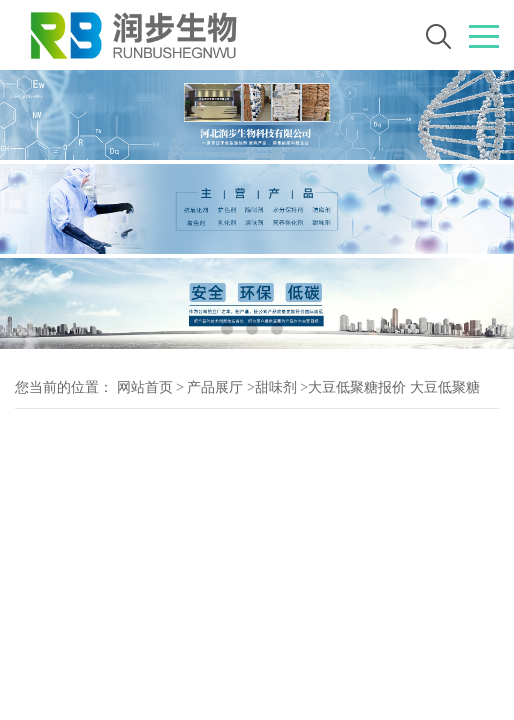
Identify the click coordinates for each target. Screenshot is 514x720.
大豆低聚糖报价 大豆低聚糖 (394, 387)
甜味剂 (276, 387)
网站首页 (145, 387)
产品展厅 (215, 387)
